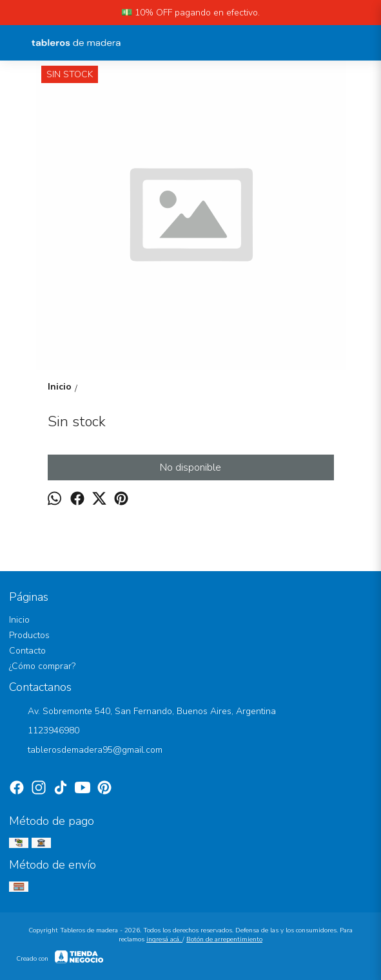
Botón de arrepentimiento (224, 939)
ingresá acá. (164, 939)
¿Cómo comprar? (42, 666)
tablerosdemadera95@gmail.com (86, 751)
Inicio (19, 620)
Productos (29, 635)
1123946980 (44, 731)
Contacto (27, 651)
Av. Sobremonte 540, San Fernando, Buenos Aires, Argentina (142, 712)
